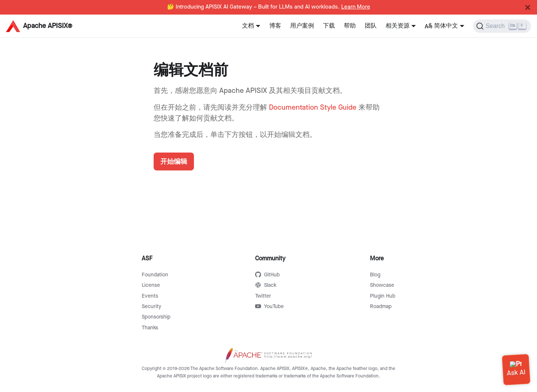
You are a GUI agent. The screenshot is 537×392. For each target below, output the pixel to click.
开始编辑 (174, 161)
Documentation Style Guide (313, 108)
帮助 (350, 26)
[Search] (502, 26)
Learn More (356, 7)
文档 (248, 26)
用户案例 (302, 26)
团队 (371, 26)
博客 (275, 26)
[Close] (528, 7)
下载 (329, 26)
